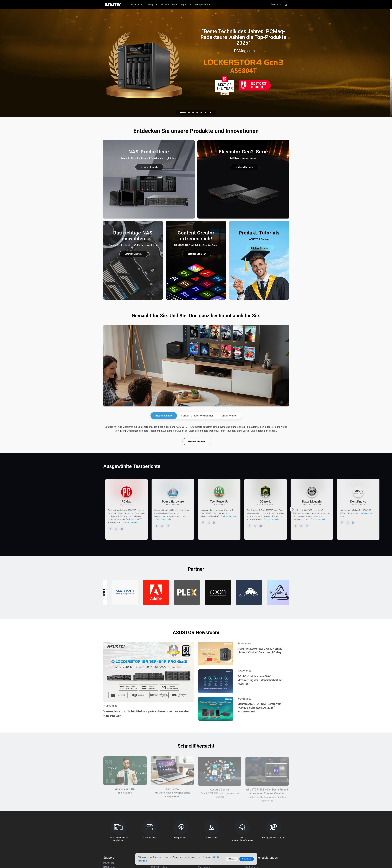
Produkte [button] (137, 5)
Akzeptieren (246, 859)
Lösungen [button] (152, 5)
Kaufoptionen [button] (203, 5)
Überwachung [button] (169, 5)
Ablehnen (232, 859)
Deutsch (276, 5)
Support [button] (186, 5)
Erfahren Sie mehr (149, 167)
